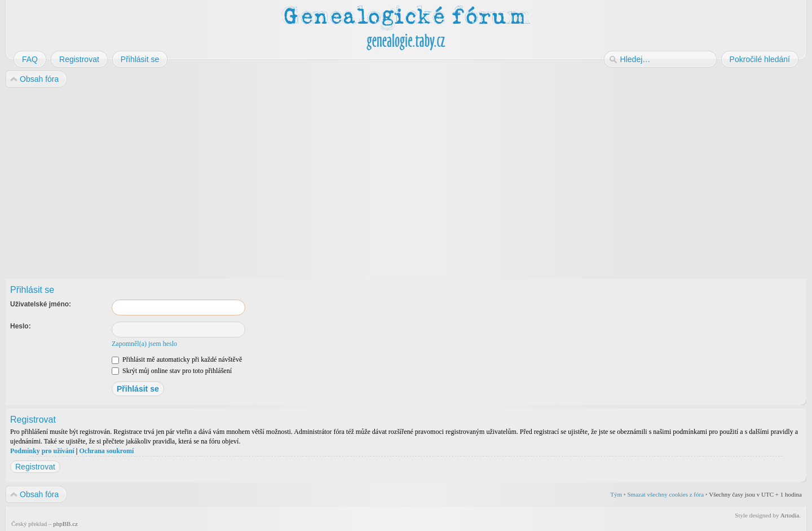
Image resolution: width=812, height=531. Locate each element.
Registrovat (35, 467)
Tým (616, 494)
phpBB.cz (65, 524)
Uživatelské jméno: (41, 304)
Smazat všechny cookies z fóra (665, 494)
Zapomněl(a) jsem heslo (144, 344)
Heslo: (21, 326)
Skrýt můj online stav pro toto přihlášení (172, 371)
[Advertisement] (345, 179)
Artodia (790, 515)
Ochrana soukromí (106, 451)
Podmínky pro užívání (42, 451)
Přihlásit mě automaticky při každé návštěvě (177, 359)
